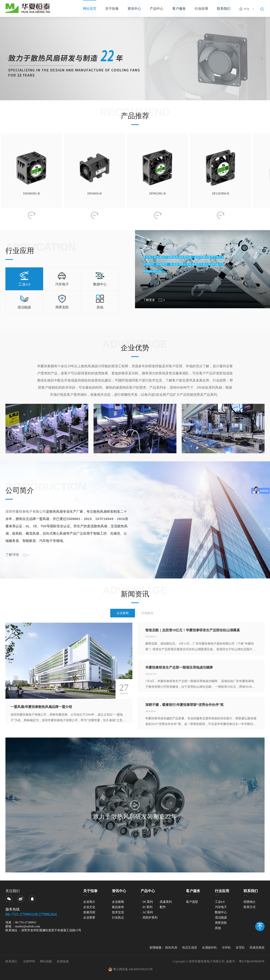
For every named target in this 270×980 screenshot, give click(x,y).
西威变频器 (257, 947)
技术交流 (118, 912)
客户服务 (173, 9)
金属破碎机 (209, 947)
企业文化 (89, 907)
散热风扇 (171, 947)
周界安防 (221, 923)
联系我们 (222, 9)
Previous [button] (9, 59)
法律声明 (29, 961)
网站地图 (46, 961)
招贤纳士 (250, 902)
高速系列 (166, 902)
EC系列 (147, 907)
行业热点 (118, 918)
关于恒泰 (100, 9)
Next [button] (261, 59)
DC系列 (148, 902)
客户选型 (192, 902)
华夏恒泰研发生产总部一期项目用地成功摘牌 (179, 667)
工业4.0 (220, 902)
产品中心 (149, 9)
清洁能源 (221, 918)
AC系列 (148, 912)
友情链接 (63, 961)
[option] (135, 59)
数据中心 (221, 912)
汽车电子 (221, 907)
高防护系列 (150, 918)
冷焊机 (226, 947)
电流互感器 (190, 947)
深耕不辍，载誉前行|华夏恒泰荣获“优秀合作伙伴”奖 (184, 705)
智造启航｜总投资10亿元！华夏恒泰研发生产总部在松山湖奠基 (193, 630)
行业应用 (197, 9)
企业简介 (89, 902)
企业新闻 (118, 902)
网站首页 (76, 9)
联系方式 (250, 907)
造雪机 (240, 947)
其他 (218, 928)
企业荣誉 (89, 918)
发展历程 (89, 912)
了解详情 (12, 555)
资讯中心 (124, 9)
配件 (163, 907)
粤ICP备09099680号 (252, 961)
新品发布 (118, 907)
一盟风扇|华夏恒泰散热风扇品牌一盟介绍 (41, 707)
